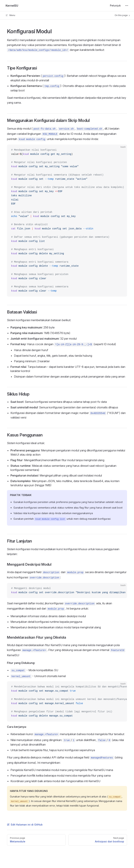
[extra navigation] (127, 6)
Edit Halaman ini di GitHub (25, 825)
